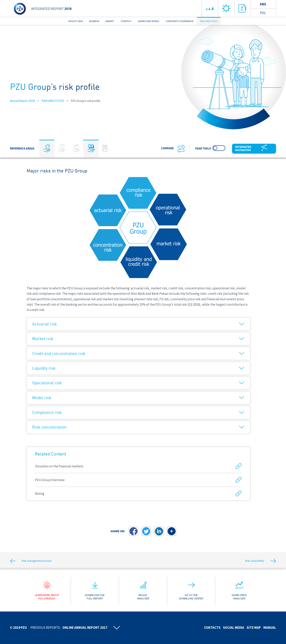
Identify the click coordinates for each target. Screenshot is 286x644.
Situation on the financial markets (138, 466)
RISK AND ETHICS (209, 21)
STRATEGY (126, 21)
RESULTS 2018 (76, 21)
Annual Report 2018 (22, 101)
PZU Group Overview (138, 480)
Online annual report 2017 (85, 628)
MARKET (110, 21)
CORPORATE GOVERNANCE (180, 21)
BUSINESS (94, 21)
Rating (138, 494)
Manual (270, 628)
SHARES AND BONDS (148, 21)
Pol (263, 13)
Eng (263, 4)
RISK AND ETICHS (53, 101)
